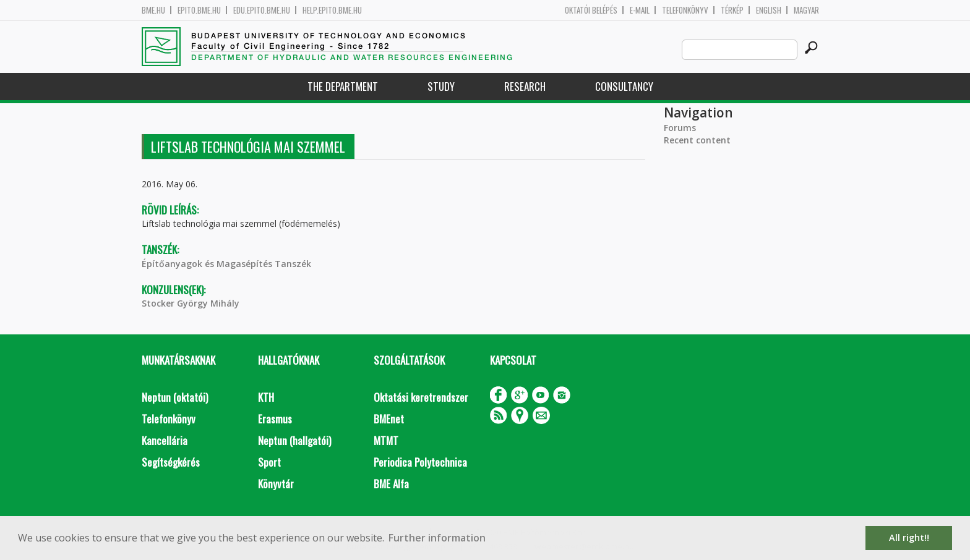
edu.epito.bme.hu (262, 10)
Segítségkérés (171, 462)
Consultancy (624, 86)
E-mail (640, 10)
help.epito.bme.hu (332, 10)
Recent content (697, 140)
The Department (343, 86)
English (769, 10)
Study (441, 86)
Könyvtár (276, 484)
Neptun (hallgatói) (294, 440)
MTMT (386, 440)
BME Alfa (391, 484)
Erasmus (275, 419)
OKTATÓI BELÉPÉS (591, 10)
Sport (269, 462)
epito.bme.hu (199, 10)
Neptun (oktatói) (175, 397)
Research (525, 86)
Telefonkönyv (685, 10)
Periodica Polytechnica (420, 462)
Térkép (732, 10)
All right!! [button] (909, 537)
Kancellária (165, 440)
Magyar (806, 10)
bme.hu (153, 10)
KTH (266, 397)
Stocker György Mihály (191, 303)
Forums (680, 128)
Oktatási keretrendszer (421, 397)
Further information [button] (437, 538)
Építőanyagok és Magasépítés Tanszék (226, 264)
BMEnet (389, 419)
